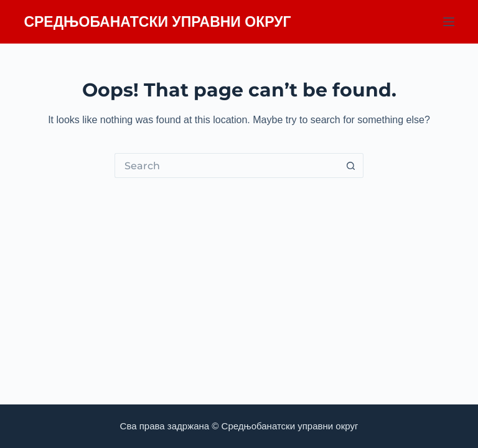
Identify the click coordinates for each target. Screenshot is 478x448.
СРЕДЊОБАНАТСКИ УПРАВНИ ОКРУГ (157, 22)
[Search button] (351, 166)
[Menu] (449, 22)
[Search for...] (227, 166)
